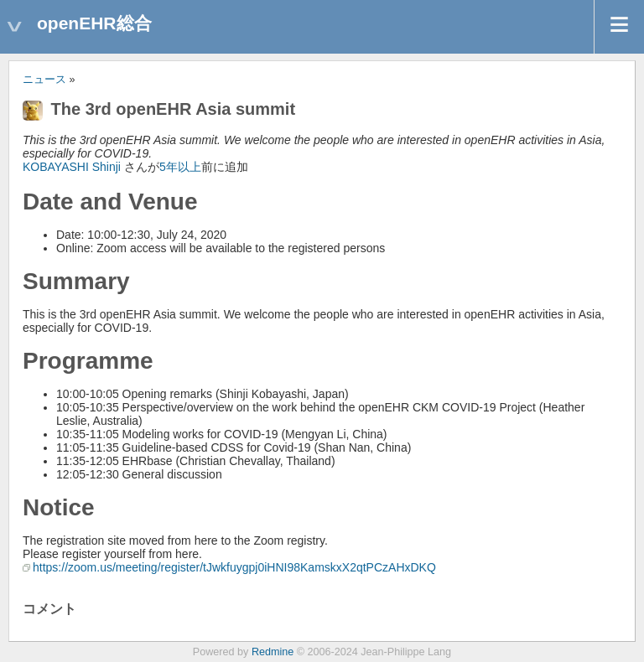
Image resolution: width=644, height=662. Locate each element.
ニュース (44, 80)
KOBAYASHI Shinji (72, 167)
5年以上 (180, 167)
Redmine (273, 652)
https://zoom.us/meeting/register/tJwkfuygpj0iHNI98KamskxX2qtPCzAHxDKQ (234, 567)
